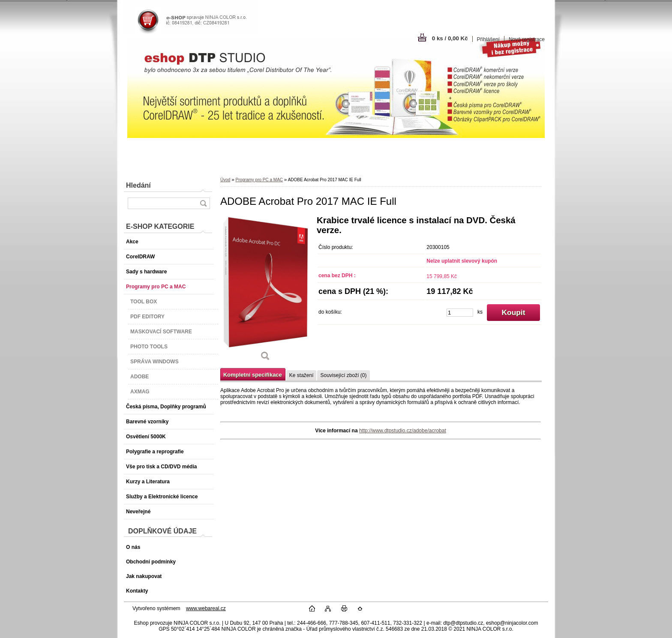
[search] (203, 203)
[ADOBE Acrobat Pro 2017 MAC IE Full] (265, 291)
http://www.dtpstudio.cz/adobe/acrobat (403, 431)
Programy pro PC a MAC (259, 180)
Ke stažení (301, 375)
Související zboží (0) (343, 375)
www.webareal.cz (206, 608)
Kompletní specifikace (253, 375)
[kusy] (460, 313)
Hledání (138, 185)
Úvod (225, 180)
